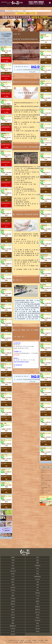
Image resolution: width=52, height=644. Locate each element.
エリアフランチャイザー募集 (12, 642)
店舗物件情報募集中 (28, 642)
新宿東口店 (38, 607)
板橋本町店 (44, 37)
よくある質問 (28, 640)
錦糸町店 (13, 579)
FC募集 (46, 640)
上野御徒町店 (38, 566)
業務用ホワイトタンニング (47, 479)
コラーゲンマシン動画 (46, 486)
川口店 (13, 593)
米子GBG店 (13, 629)
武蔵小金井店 (13, 571)
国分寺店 (38, 626)
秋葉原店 (13, 609)
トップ (6, 640)
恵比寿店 (38, 618)
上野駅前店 (13, 601)
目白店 (13, 566)
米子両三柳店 (38, 620)
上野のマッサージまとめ (46, 475)
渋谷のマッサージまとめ (46, 477)
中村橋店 (5, 483)
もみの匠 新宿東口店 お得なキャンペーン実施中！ (16, 11)
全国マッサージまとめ (46, 491)
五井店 (13, 607)
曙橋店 (13, 623)
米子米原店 (13, 598)
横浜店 (13, 582)
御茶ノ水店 (6, 425)
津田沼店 (38, 631)
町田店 (13, 612)
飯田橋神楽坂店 (38, 577)
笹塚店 (38, 585)
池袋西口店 (13, 604)
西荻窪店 (38, 601)
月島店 (13, 563)
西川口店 (13, 615)
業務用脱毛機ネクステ (46, 484)
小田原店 (5, 470)
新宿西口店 (38, 609)
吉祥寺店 (45, 81)
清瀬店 (38, 563)
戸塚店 (38, 582)
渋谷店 (38, 598)
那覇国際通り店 (13, 626)
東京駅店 (13, 574)
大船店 (13, 620)
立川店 (13, 577)
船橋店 (13, 596)
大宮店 (38, 604)
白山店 (38, 571)
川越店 (13, 585)
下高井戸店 (13, 590)
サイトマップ (43, 642)
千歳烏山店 (38, 629)
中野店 (38, 590)
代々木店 (38, 596)
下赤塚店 (13, 560)
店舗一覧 (22, 640)
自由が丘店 (13, 588)
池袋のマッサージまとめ (46, 470)
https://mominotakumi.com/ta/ (21, 362)
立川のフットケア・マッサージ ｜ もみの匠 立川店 (10, 3)
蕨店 (38, 588)
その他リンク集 (44, 493)
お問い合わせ (36, 642)
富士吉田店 (38, 579)
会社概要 (21, 642)
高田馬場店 (38, 593)
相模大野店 (13, 634)
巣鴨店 (38, 623)
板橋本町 (13, 557)
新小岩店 (13, 631)
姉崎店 (38, 574)
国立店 (38, 557)
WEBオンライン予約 (6, 56)
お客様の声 (34, 640)
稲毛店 (38, 568)
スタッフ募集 (41, 640)
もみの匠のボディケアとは (14, 640)
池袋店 (38, 560)
